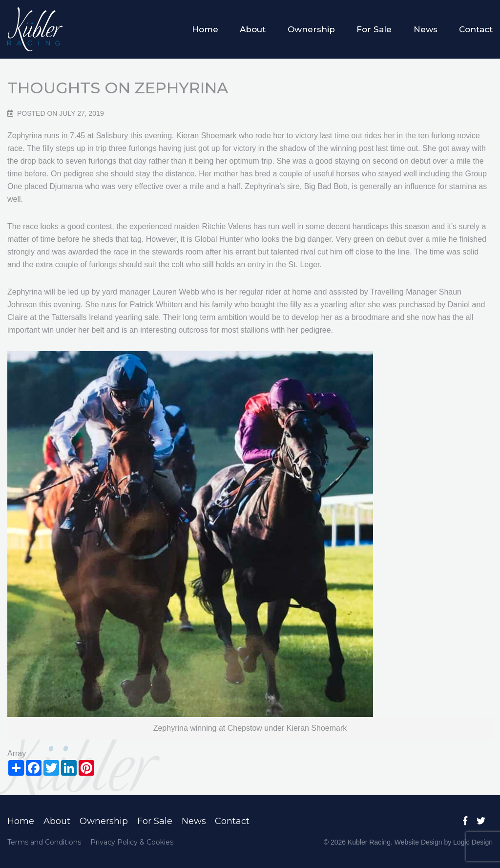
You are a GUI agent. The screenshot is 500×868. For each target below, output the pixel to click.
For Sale (374, 29)
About (253, 29)
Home (205, 29)
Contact (476, 29)
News (426, 29)
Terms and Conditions (44, 842)
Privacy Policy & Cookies (132, 842)
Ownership (311, 29)
